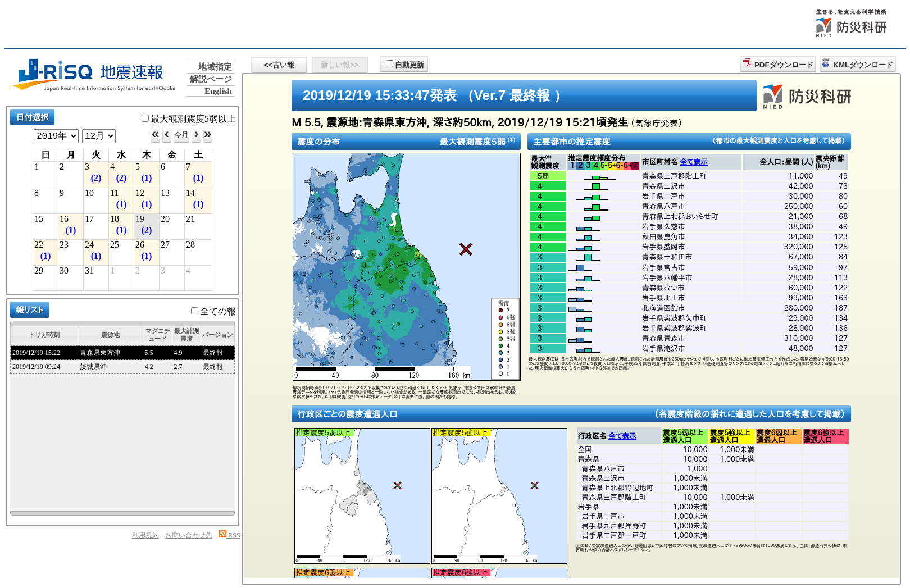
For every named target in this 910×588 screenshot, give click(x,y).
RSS (229, 535)
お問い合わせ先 (189, 535)
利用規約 (145, 535)
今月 (181, 135)
